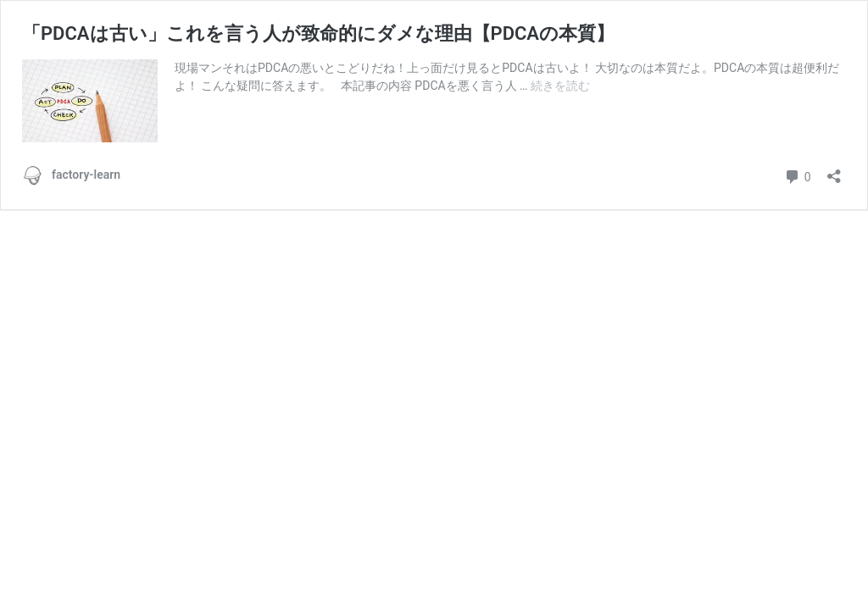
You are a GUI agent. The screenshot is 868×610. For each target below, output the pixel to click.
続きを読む (560, 86)
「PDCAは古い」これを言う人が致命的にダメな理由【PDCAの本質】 (318, 33)
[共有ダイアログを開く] (834, 171)
